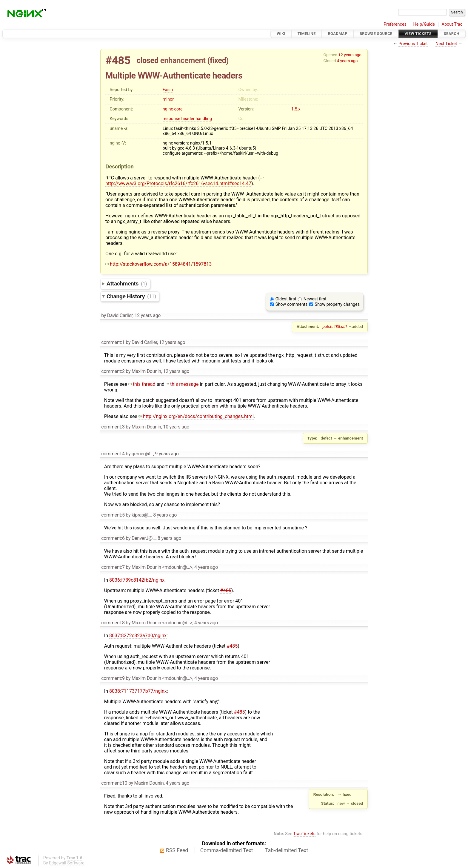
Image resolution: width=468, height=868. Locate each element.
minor (168, 99)
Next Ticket (446, 44)
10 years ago (176, 427)
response (171, 119)
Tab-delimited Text (287, 850)
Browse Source (376, 34)
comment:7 (113, 567)
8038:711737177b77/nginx (138, 691)
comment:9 (113, 678)
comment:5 (113, 515)
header (188, 119)
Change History (131, 296)
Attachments (127, 284)
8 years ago (165, 515)
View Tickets (418, 34)
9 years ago (167, 454)
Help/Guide (424, 24)
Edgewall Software (67, 863)
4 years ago (347, 61)
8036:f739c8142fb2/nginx (137, 580)
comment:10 (114, 783)
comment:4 (113, 454)
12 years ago (350, 55)
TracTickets (304, 834)
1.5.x (296, 109)
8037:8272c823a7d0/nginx (138, 636)
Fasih (168, 90)
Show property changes (337, 304)
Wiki (281, 34)
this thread (142, 384)
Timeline (307, 34)
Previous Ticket (413, 44)
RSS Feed (177, 850)
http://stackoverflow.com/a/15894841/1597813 (158, 264)
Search (452, 34)
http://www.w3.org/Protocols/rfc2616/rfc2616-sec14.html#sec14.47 (185, 181)
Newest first (315, 299)
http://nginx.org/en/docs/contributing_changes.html (196, 416)
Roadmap (338, 34)
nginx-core (173, 109)
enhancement (183, 60)
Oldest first (286, 299)
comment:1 (113, 342)
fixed (218, 60)
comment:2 (113, 371)
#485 (118, 60)
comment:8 (113, 623)
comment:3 (113, 427)
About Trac (452, 24)
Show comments (292, 304)
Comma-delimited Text (227, 850)
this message (182, 384)
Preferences (395, 24)
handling (204, 119)
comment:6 (113, 538)
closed (148, 60)
